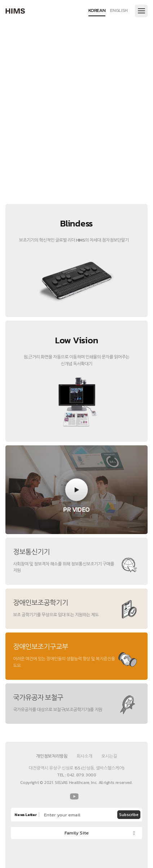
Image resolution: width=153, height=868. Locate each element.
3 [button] (98, 176)
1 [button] (55, 176)
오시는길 (109, 756)
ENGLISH (119, 11)
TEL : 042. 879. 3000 (76, 775)
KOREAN (97, 11)
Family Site (77, 833)
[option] (76, 112)
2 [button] (76, 176)
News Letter (26, 815)
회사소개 (84, 756)
